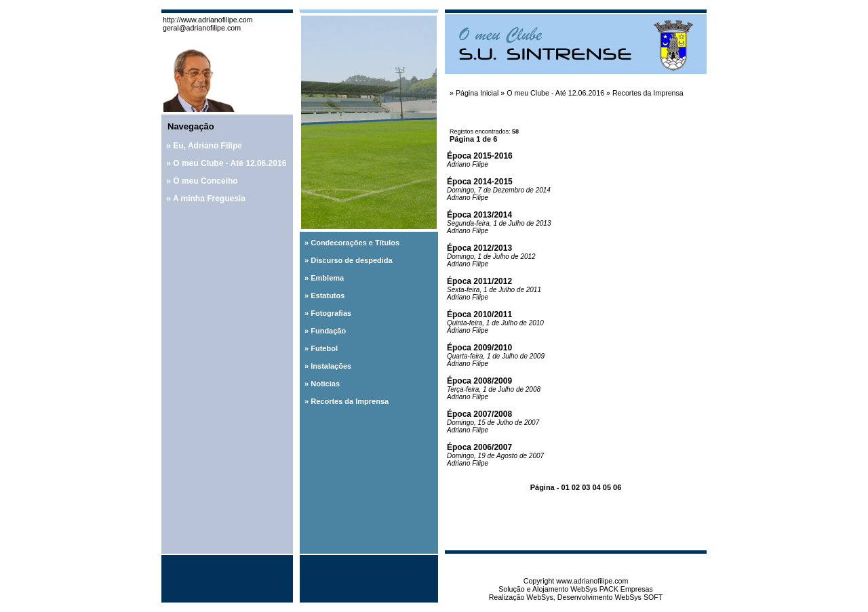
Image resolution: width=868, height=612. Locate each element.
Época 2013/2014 (479, 215)
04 (596, 487)
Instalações (331, 366)
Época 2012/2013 (479, 248)
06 (617, 487)
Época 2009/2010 (479, 348)
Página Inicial (477, 93)
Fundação (328, 331)
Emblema (327, 278)
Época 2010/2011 (479, 314)
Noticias (325, 384)
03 (586, 487)
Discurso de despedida (351, 260)
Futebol (324, 348)
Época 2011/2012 (479, 281)
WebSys (539, 597)
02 (576, 487)
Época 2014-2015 (480, 182)
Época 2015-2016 (480, 156)
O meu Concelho (205, 181)
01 (566, 487)
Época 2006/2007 (479, 447)
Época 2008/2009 (479, 381)
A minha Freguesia (209, 199)
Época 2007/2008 (479, 414)
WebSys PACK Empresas (612, 589)
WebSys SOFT (638, 597)
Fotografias (331, 313)
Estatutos (328, 295)
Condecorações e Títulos (355, 243)
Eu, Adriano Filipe (208, 146)
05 (607, 487)
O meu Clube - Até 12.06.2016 (230, 163)
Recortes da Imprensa (350, 401)
